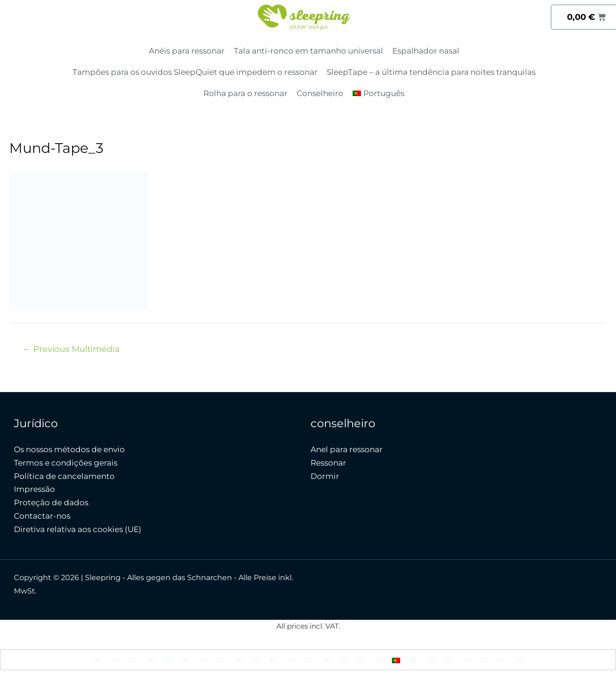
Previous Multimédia (71, 349)
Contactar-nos (42, 516)
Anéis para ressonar (187, 51)
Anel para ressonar (347, 449)
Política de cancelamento (64, 476)
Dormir (325, 476)
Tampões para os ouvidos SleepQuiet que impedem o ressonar (195, 72)
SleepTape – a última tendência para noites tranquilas (431, 72)
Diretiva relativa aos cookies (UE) (78, 529)
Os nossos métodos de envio (69, 449)
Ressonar (328, 463)
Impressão (34, 489)
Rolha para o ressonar (245, 93)
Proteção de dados (51, 502)
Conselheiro (320, 93)
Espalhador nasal (426, 51)
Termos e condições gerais (66, 463)
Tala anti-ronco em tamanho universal (308, 51)
